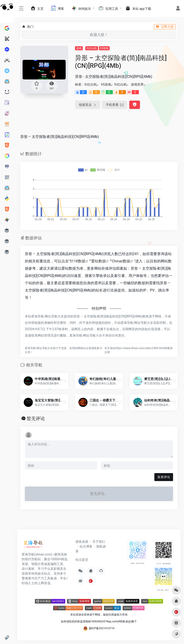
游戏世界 (137, 84)
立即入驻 (165, 27)
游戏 (79, 48)
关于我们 (99, 542)
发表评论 (164, 477)
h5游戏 (104, 48)
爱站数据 (98, 261)
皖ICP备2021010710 (102, 628)
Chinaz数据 (121, 261)
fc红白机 (92, 48)
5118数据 (78, 261)
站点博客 (86, 546)
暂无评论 (36, 418)
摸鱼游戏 (82, 542)
